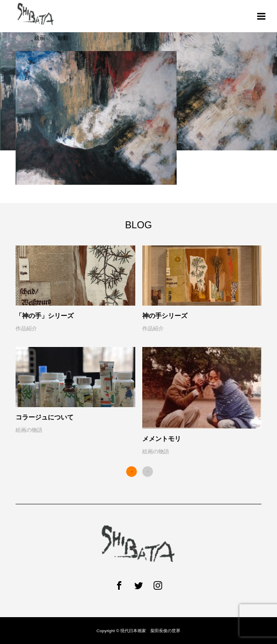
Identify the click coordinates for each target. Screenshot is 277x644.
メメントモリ (162, 439)
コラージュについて (45, 417)
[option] (142, 351)
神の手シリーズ (165, 316)
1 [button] (132, 472)
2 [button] (148, 472)
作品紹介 (26, 328)
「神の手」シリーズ (45, 316)
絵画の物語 (29, 430)
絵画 (40, 38)
